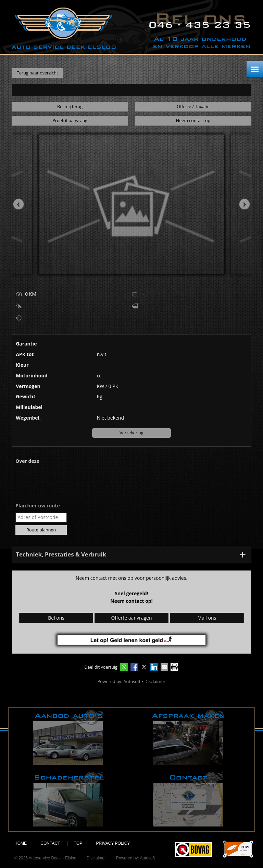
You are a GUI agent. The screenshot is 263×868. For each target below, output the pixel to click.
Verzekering (131, 433)
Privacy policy (113, 843)
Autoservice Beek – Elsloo (64, 28)
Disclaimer (155, 682)
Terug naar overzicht (37, 73)
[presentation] (22, 204)
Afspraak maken (188, 737)
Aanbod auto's (68, 737)
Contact (188, 799)
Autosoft (132, 682)
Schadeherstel (68, 799)
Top (78, 843)
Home (21, 843)
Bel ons (56, 618)
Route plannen (41, 530)
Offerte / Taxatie (193, 107)
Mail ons (207, 618)
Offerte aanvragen (131, 618)
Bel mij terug (70, 107)
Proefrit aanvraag (70, 121)
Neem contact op (193, 121)
